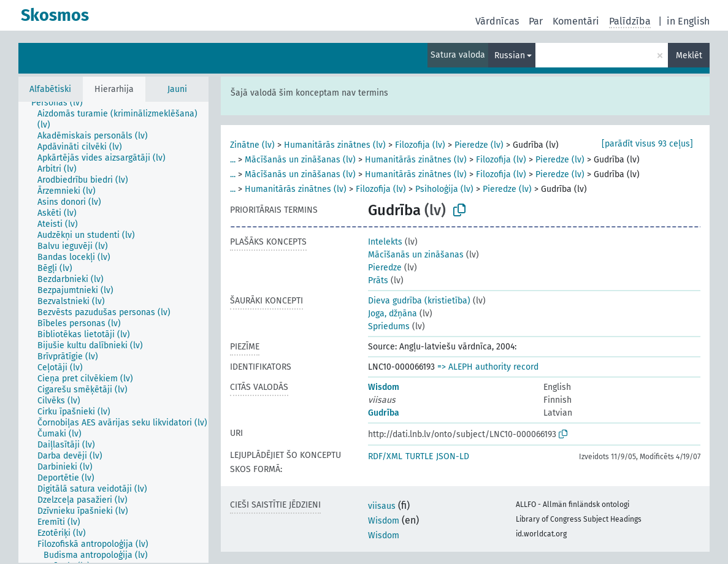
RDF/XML (385, 456)
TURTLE (419, 456)
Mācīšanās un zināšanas (416, 255)
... (233, 160)
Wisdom (384, 387)
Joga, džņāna (393, 314)
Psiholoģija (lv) (444, 189)
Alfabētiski (50, 89)
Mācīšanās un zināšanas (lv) (300, 160)
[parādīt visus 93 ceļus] (647, 144)
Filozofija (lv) (420, 145)
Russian (510, 55)
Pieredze (385, 268)
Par (536, 21)
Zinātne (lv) (252, 145)
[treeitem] (62, 103)
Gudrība (384, 413)
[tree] (113, 332)
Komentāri (576, 21)
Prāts (378, 280)
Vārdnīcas (497, 21)
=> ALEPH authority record (488, 367)
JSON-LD (453, 456)
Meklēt (689, 55)
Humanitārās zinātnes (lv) (335, 145)
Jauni (177, 89)
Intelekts (385, 242)
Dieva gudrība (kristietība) (419, 301)
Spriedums (389, 326)
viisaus (382, 506)
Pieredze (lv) (479, 145)
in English (688, 21)
